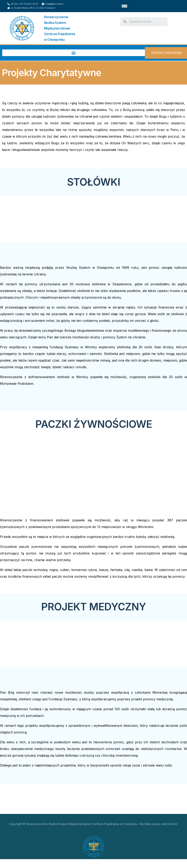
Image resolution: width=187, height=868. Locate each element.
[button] (125, 6)
